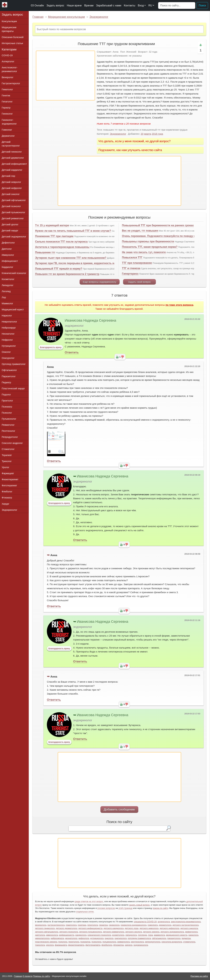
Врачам (89, 5)
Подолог (6, 395)
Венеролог (8, 77)
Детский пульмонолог (14, 212)
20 (142, 134)
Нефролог (7, 340)
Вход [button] (141, 5)
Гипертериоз (130, 274)
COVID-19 (7, 55)
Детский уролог (10, 224)
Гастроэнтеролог (11, 83)
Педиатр (6, 382)
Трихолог (7, 461)
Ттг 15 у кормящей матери (52, 225)
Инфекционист (10, 261)
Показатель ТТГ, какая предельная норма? (150, 247)
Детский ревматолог (13, 218)
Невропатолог (9, 322)
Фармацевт (8, 473)
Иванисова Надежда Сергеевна (90, 320)
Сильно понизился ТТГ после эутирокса (61, 242)
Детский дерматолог (13, 158)
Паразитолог (9, 376)
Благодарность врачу (51, 347)
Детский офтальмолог (14, 200)
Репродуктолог (10, 437)
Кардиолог (8, 267)
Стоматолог (8, 449)
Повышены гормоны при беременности (148, 241)
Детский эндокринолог (14, 237)
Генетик (6, 96)
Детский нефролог (12, 188)
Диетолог (7, 249)
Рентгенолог (9, 431)
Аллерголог (8, 61)
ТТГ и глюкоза (131, 268)
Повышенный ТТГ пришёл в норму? (59, 269)
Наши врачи (74, 5)
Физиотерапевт (10, 479)
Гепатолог (7, 102)
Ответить (72, 352)
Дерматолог (8, 136)
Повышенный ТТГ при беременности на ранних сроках (158, 225)
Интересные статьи (12, 43)
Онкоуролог (8, 358)
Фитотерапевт (9, 485)
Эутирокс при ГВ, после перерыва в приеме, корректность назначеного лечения (88, 263)
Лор (4, 297)
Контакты (130, 5)
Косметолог (8, 279)
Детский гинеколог (12, 152)
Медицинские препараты (9, 29)
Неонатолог (8, 334)
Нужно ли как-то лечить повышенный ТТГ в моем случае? (73, 231)
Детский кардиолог (12, 170)
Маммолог (7, 303)
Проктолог (7, 401)
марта (148, 134)
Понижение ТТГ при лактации (54, 236)
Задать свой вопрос (139, 282)
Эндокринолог (99, 17)
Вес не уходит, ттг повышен (140, 231)
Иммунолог (8, 255)
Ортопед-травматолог (14, 364)
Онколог (6, 352)
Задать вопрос (55, 5)
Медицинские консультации (66, 17)
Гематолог (7, 89)
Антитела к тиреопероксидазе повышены (62, 247)
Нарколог (7, 316)
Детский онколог (11, 194)
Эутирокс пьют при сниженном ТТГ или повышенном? (71, 258)
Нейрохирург (9, 328)
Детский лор (9, 176)
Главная (38, 17)
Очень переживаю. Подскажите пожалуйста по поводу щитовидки (165, 236)
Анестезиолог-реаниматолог (10, 69)
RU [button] (150, 5)
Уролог (6, 467)
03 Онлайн (37, 5)
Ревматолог (8, 425)
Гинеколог (7, 114)
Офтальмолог (9, 370)
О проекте (28, 976)
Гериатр (6, 108)
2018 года (157, 134)
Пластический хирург (13, 388)
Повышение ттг (45, 252)
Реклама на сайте (199, 976)
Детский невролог (11, 182)
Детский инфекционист (14, 164)
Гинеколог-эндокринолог (9, 122)
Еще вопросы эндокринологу (100, 282)
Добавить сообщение (119, 809)
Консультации (9, 21)
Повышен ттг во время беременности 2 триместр (67, 274)
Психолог (7, 413)
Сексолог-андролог (12, 443)
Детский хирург (10, 231)
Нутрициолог (9, 346)
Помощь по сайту (42, 976)
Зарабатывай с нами (109, 5)
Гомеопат (7, 130)
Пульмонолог (9, 419)
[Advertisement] (65, 76)
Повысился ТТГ (132, 257)
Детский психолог (11, 206)
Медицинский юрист (13, 310)
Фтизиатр (7, 498)
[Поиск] (177, 6)
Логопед (6, 291)
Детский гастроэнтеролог (11, 144)
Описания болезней (13, 37)
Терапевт (7, 455)
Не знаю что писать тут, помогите (144, 252)
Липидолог (8, 285)
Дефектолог (8, 243)
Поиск (202, 5)
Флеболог (7, 492)
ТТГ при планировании (137, 263)
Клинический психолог (14, 273)
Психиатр (7, 407)
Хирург (6, 504)
